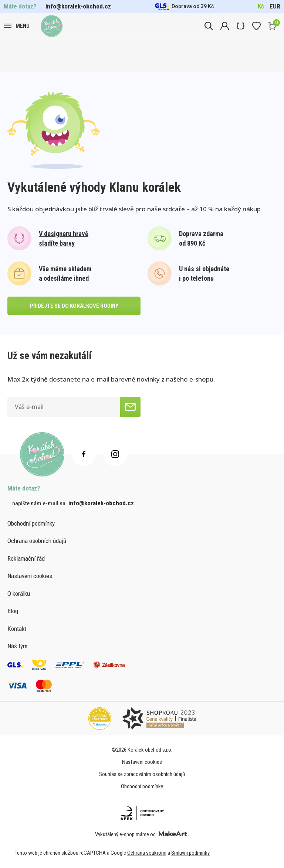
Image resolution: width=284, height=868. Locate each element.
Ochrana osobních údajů (37, 541)
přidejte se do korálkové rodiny (74, 306)
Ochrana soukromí (147, 853)
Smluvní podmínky (190, 853)
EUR (275, 6)
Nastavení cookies (30, 576)
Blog (13, 611)
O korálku (19, 594)
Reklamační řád (26, 558)
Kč (261, 6)
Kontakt (17, 629)
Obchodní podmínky (31, 523)
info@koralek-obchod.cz (78, 6)
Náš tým (17, 646)
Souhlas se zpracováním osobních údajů (142, 774)
